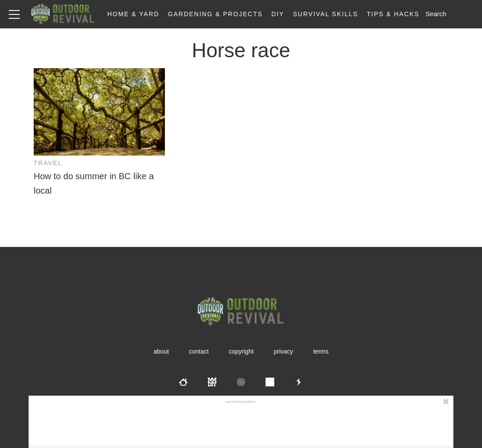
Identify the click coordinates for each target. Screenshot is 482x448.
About (161, 351)
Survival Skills (326, 14)
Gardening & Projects (215, 14)
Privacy (283, 351)
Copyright (241, 351)
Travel (48, 163)
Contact (199, 351)
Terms (321, 351)
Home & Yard (133, 14)
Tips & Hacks (393, 14)
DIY (278, 14)
